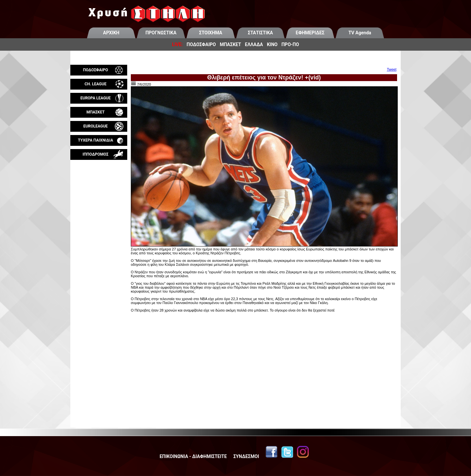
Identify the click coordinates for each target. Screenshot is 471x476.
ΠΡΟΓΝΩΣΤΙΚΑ (161, 33)
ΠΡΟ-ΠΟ (290, 44)
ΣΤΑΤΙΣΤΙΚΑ (260, 33)
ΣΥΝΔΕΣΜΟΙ (246, 456)
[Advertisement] (99, 237)
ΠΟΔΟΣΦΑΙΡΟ (201, 44)
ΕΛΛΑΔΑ (254, 44)
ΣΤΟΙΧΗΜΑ (211, 33)
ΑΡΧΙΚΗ (111, 33)
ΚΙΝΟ (272, 44)
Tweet (392, 69)
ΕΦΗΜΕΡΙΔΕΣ (310, 33)
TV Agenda (360, 33)
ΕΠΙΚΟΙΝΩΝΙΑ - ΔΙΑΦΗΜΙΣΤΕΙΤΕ (193, 456)
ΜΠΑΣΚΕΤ (230, 44)
